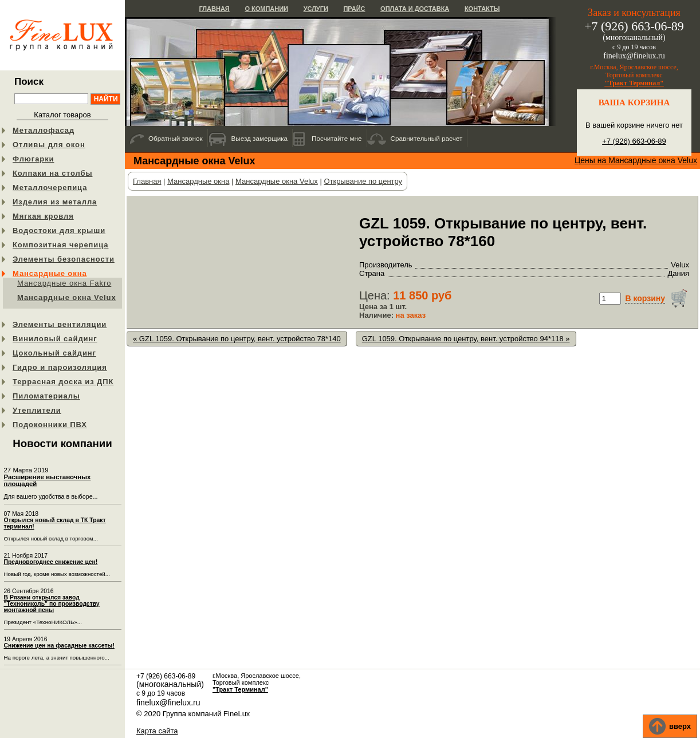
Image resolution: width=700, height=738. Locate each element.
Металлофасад (44, 130)
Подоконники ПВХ (50, 425)
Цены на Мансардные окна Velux (636, 160)
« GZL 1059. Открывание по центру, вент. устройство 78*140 (237, 339)
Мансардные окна (50, 273)
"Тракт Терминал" (634, 83)
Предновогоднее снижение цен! (51, 562)
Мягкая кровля (43, 216)
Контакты (482, 9)
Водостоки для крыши (59, 230)
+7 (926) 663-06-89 (634, 141)
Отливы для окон (49, 145)
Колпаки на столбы (52, 173)
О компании (266, 9)
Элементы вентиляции (60, 324)
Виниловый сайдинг (55, 339)
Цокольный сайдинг (54, 353)
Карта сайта (157, 731)
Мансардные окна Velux (67, 297)
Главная (214, 9)
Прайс (354, 9)
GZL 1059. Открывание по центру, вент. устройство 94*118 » (466, 339)
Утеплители (37, 410)
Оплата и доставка (415, 9)
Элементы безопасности (64, 259)
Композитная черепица (60, 245)
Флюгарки (34, 159)
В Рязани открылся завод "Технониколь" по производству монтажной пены (52, 604)
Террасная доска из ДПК (63, 382)
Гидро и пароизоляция (60, 367)
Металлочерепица (50, 188)
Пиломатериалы (46, 396)
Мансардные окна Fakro (64, 283)
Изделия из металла (55, 202)
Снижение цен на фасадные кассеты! (59, 646)
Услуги (316, 9)
